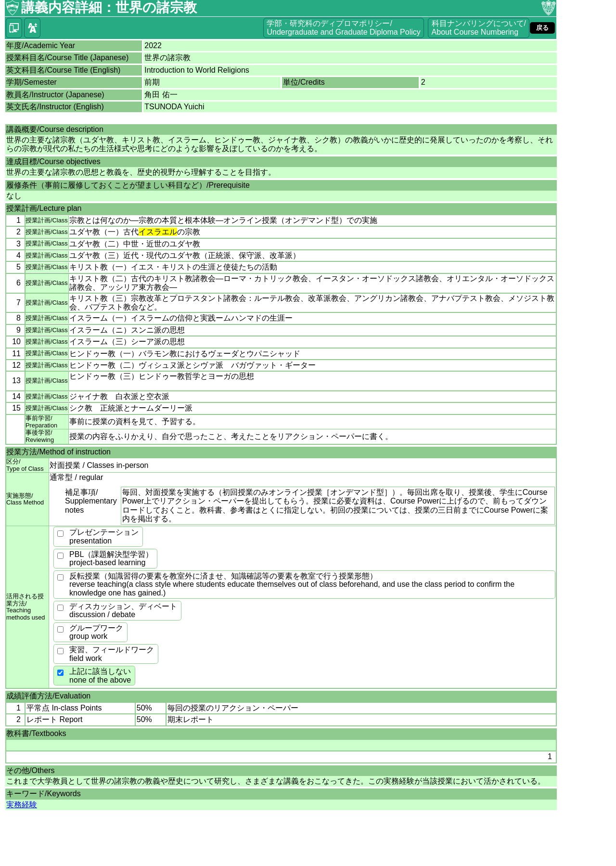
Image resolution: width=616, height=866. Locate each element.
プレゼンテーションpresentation (104, 536)
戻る (542, 28)
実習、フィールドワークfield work (112, 654)
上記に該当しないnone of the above (100, 676)
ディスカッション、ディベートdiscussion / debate (123, 611)
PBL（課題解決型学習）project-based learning (111, 559)
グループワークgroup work (96, 632)
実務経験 (22, 805)
